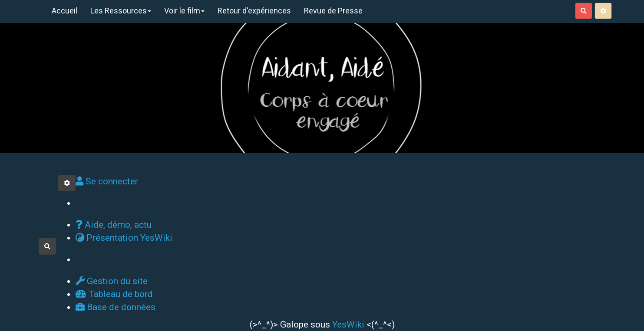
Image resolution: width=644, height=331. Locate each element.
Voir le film (184, 11)
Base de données (116, 307)
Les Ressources (121, 11)
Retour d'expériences (254, 11)
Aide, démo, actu (114, 225)
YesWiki (348, 324)
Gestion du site (112, 281)
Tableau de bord (114, 294)
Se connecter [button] (107, 181)
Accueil (64, 11)
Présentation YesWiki (124, 238)
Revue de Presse (333, 11)
